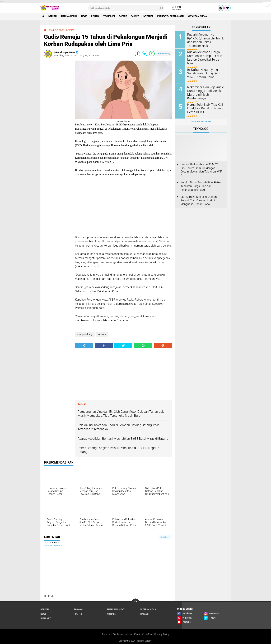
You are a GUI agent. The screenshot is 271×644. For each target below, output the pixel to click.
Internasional (69, 16)
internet (148, 16)
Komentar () (164, 54)
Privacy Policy (162, 634)
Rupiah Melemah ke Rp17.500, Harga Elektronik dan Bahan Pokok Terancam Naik (206, 38)
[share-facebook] (137, 54)
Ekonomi (79, 609)
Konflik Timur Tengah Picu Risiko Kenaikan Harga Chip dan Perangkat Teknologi (201, 186)
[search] (126, 8)
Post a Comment (53, 546)
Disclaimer (118, 634)
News (84, 16)
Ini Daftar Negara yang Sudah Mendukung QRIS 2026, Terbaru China (205, 73)
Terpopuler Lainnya (201, 121)
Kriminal (71, 30)
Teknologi (109, 16)
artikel (111, 614)
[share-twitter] (145, 54)
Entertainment (116, 609)
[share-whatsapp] (152, 54)
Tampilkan (165, 537)
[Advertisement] (58, 112)
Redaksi (106, 634)
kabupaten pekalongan (171, 16)
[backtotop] (135, 602)
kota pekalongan (198, 16)
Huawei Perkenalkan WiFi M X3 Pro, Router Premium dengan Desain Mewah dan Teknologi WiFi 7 (201, 170)
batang (123, 16)
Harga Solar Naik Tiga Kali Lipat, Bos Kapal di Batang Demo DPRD (203, 108)
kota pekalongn (56, 30)
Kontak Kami (133, 634)
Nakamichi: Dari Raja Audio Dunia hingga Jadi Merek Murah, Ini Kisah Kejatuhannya (204, 92)
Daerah (53, 16)
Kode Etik (147, 634)
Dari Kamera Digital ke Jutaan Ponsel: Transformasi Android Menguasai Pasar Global (199, 200)
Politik (95, 16)
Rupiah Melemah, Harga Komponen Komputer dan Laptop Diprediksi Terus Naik (205, 56)
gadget (135, 16)
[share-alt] (84, 346)
